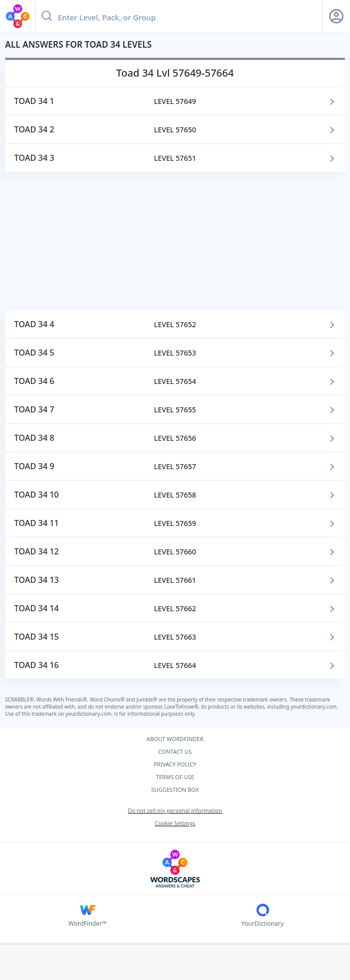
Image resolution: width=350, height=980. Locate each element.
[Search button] (47, 16)
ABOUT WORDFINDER (175, 739)
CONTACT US (175, 751)
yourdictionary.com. (314, 707)
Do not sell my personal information (175, 810)
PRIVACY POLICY (175, 764)
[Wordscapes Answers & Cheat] (175, 869)
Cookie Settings (175, 823)
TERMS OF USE (175, 777)
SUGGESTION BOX (175, 790)
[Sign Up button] (336, 16)
